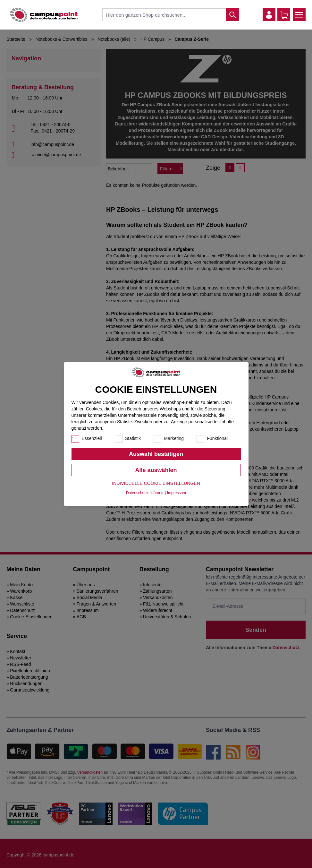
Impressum (177, 493)
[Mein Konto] (269, 15)
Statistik (133, 438)
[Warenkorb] (284, 15)
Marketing (174, 438)
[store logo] (44, 15)
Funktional (217, 438)
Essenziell (92, 438)
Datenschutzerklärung (145, 493)
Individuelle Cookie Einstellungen (156, 483)
